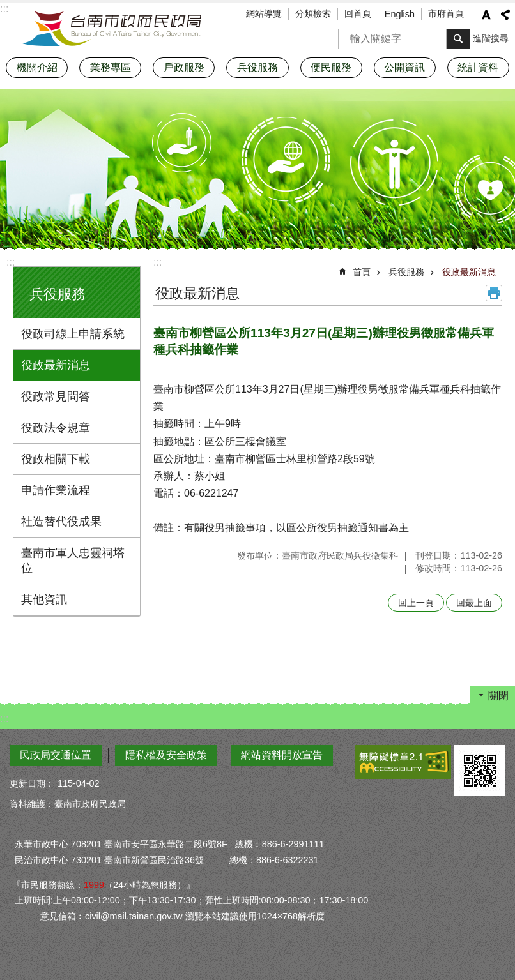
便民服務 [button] (331, 67)
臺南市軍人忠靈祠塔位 (73, 561)
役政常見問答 (56, 396)
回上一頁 (416, 603)
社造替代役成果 (61, 522)
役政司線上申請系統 (73, 334)
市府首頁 (446, 13)
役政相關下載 (56, 459)
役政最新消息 (56, 365)
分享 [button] (505, 15)
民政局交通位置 (56, 755)
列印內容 (494, 293)
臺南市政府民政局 (112, 29)
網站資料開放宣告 (282, 755)
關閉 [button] (498, 696)
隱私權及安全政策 (166, 755)
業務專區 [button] (111, 67)
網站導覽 (264, 13)
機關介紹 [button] (37, 67)
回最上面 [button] (474, 603)
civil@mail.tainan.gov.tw (134, 916)
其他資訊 (44, 599)
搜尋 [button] (458, 39)
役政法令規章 (56, 428)
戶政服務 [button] (184, 67)
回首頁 (358, 13)
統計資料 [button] (478, 67)
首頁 (362, 272)
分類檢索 (313, 13)
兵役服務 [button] (257, 67)
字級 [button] (486, 15)
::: (11, 262)
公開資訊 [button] (404, 67)
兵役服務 (58, 294)
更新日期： (32, 783)
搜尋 (348, 35)
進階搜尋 (491, 38)
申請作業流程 (56, 490)
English (400, 14)
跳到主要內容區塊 (7, 7)
